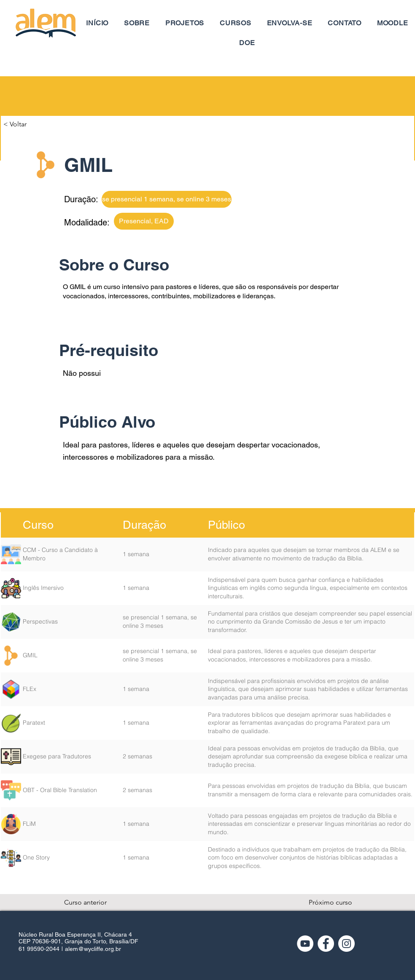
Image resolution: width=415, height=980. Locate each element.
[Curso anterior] (92, 902)
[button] (31, 124)
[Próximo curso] (330, 902)
